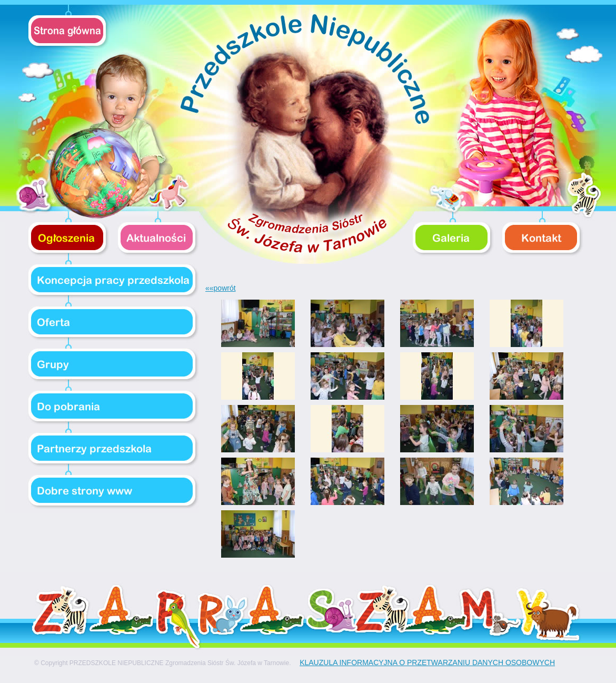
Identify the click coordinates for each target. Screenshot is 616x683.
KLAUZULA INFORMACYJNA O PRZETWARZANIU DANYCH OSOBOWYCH (427, 662)
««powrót (221, 288)
